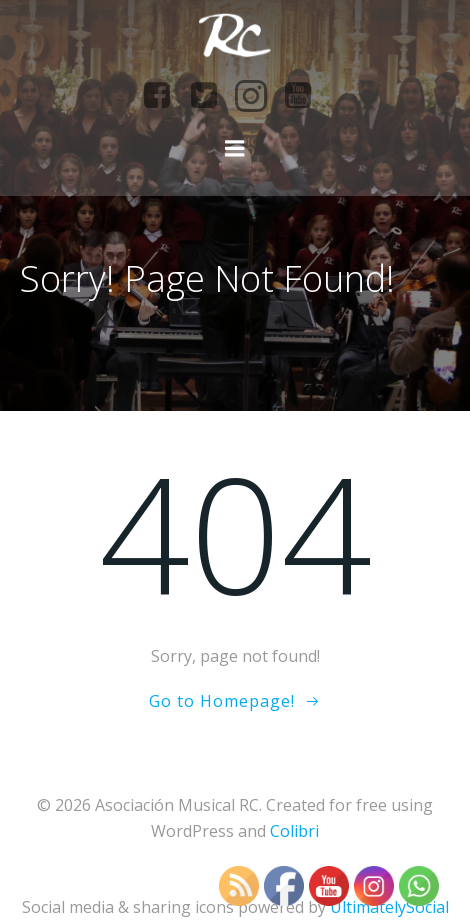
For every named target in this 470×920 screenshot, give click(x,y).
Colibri (294, 831)
